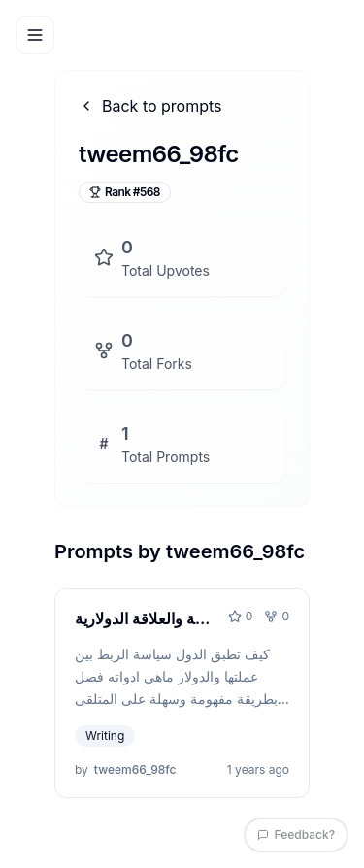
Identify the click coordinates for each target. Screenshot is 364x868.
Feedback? (296, 835)
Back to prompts (150, 106)
